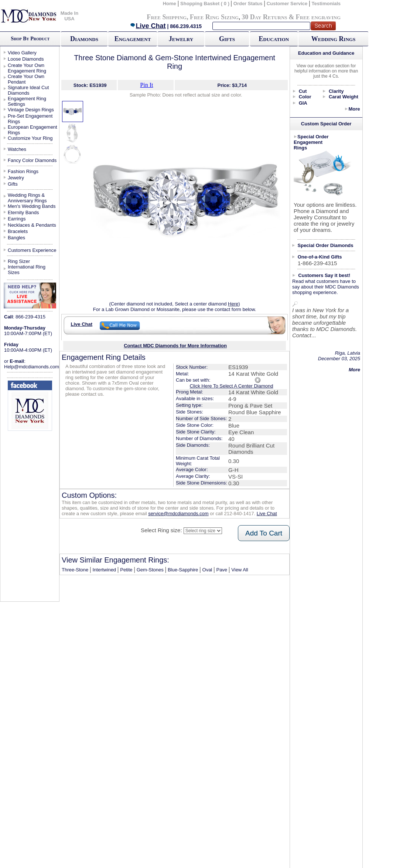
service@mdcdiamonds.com (178, 514)
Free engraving (318, 17)
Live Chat (148, 26)
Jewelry (181, 39)
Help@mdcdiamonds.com (32, 367)
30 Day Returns (264, 17)
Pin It (146, 85)
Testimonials (326, 4)
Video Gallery (22, 53)
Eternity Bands (23, 212)
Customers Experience (32, 250)
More (354, 109)
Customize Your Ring (30, 138)
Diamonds (84, 39)
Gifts (227, 39)
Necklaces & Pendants (32, 225)
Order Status (248, 4)
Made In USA (69, 16)
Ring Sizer (19, 261)
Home (170, 4)
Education (274, 39)
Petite (126, 570)
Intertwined (105, 570)
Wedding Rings (333, 39)
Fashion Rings (23, 171)
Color (305, 97)
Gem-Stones (150, 570)
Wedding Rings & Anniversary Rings (27, 198)
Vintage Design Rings (31, 110)
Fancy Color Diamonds (32, 160)
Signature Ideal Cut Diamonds (28, 90)
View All (240, 570)
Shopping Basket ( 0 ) (206, 4)
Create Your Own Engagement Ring (27, 68)
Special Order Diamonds (326, 245)
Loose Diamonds (26, 59)
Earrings (17, 219)
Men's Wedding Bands (32, 206)
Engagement (133, 39)
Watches (17, 149)
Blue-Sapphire (183, 570)
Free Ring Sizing (214, 17)
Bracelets (18, 231)
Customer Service (287, 4)
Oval (207, 570)
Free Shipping (167, 17)
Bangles (16, 238)
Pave (222, 570)
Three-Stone (75, 570)
